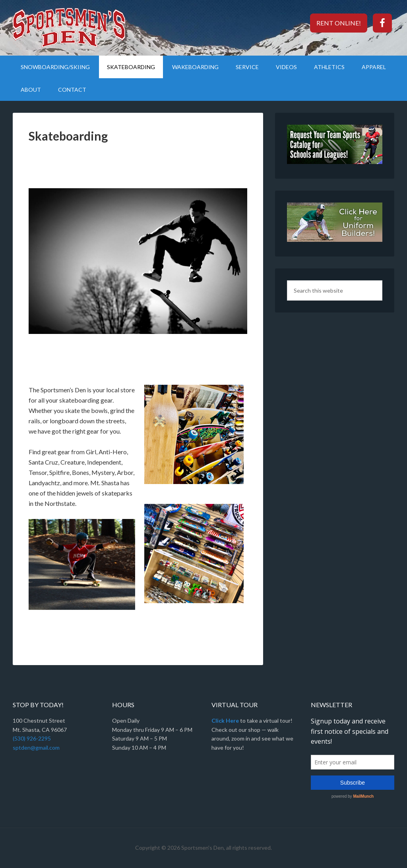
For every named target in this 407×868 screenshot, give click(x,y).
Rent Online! (339, 23)
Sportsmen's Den (80, 28)
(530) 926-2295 (32, 738)
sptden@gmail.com (36, 747)
